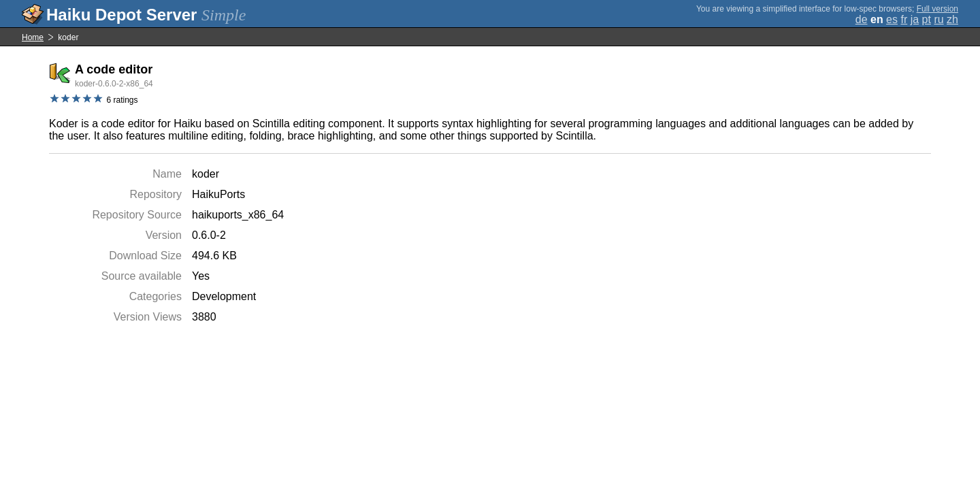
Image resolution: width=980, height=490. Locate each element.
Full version (937, 9)
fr (904, 19)
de (862, 19)
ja (915, 19)
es (892, 19)
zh (952, 19)
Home (33, 37)
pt (927, 19)
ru (938, 19)
